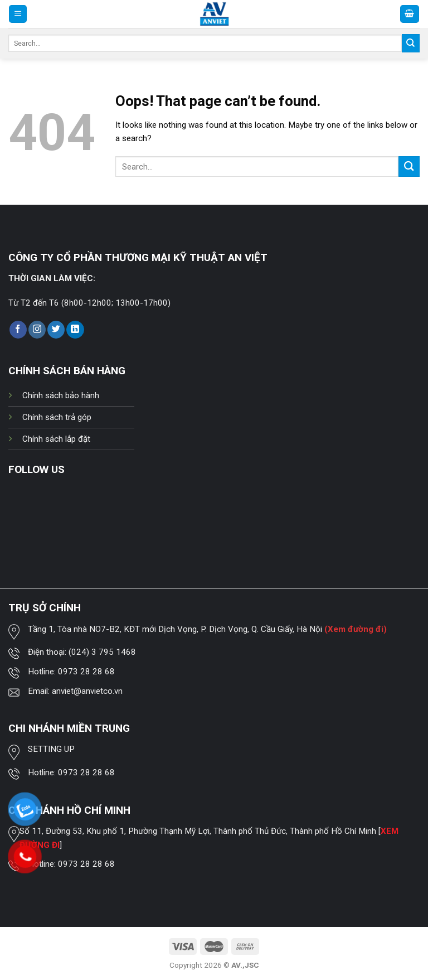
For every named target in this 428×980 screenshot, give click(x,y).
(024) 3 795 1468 (102, 652)
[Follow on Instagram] (37, 330)
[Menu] (18, 14)
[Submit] (411, 43)
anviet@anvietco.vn (87, 691)
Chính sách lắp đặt (56, 439)
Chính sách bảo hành (61, 395)
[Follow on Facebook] (18, 330)
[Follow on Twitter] (56, 330)
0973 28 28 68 (86, 672)
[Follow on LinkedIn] (75, 330)
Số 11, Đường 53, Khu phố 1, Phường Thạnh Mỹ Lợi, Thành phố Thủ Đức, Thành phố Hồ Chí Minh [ (200, 831)
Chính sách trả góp (57, 417)
